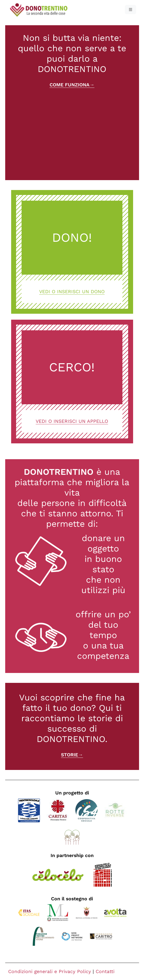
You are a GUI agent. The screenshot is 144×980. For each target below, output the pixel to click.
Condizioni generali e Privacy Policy (50, 971)
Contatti (105, 971)
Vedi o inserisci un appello (72, 421)
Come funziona (70, 85)
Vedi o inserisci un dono (72, 292)
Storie (70, 755)
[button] (130, 10)
